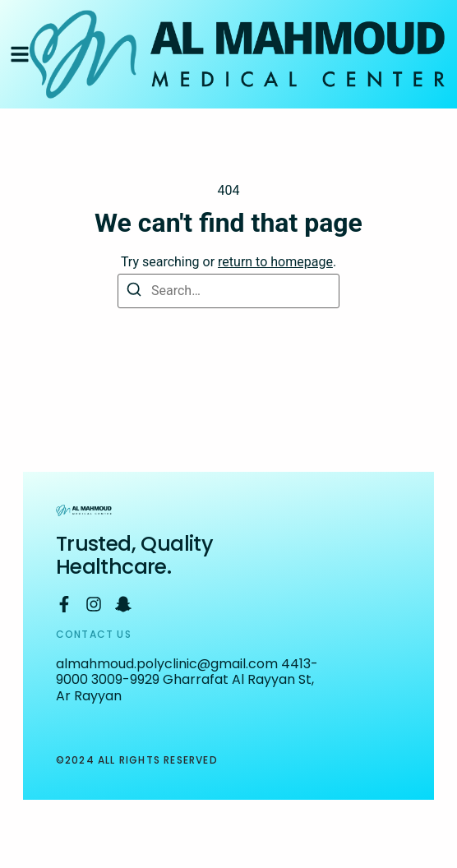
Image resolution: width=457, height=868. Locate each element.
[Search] (134, 291)
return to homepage (275, 262)
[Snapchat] (123, 604)
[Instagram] (94, 604)
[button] (20, 54)
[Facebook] (64, 604)
